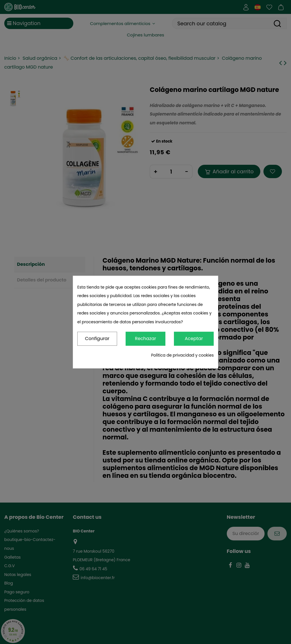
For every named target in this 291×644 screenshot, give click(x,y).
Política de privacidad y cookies (182, 355)
